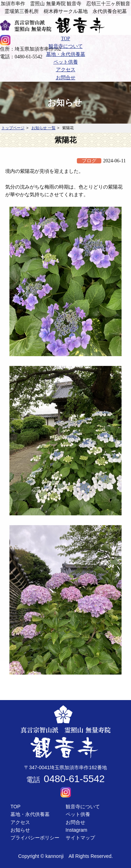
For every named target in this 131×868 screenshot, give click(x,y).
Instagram (77, 830)
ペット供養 (78, 814)
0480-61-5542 (74, 779)
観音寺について (83, 807)
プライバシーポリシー (35, 838)
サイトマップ (80, 838)
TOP (16, 807)
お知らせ (20, 830)
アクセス (20, 822)
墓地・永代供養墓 (30, 814)
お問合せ (75, 822)
